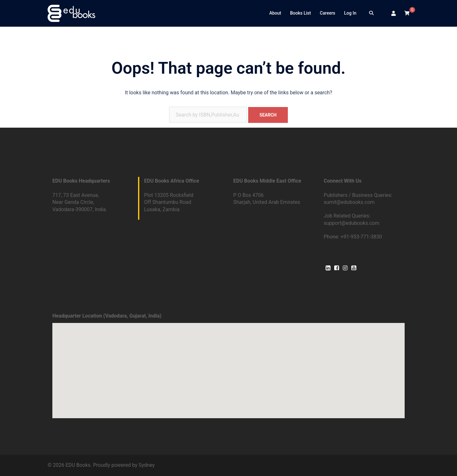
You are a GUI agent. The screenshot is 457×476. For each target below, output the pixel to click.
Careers (328, 13)
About (275, 13)
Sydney (147, 465)
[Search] (371, 13)
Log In (350, 13)
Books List (301, 13)
